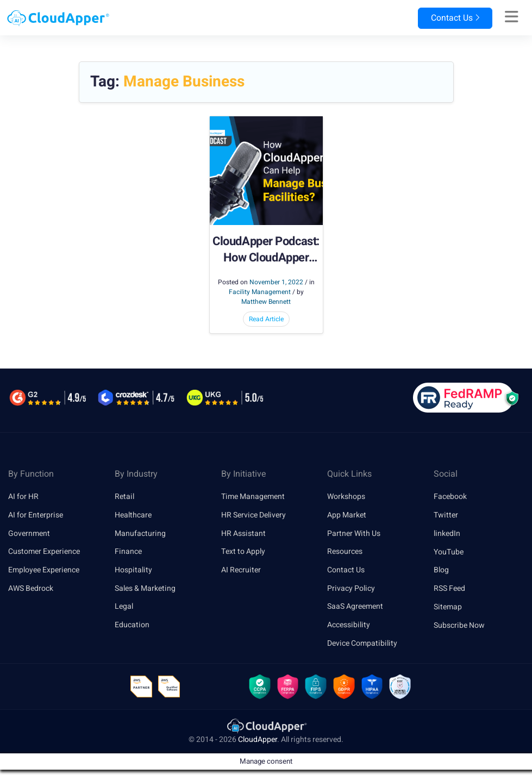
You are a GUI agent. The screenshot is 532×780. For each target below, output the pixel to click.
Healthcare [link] (133, 515)
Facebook (450, 497)
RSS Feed (449, 588)
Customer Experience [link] (44, 552)
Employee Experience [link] (44, 570)
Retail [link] (124, 497)
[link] (266, 726)
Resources (345, 552)
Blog (441, 570)
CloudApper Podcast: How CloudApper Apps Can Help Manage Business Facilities (266, 250)
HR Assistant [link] (243, 533)
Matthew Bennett (266, 302)
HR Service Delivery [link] (254, 515)
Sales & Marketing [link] (145, 588)
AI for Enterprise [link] (36, 515)
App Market (347, 515)
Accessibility (349, 625)
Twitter (446, 515)
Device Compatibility (362, 644)
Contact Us (453, 18)
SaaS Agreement (355, 607)
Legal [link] (124, 607)
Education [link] (132, 625)
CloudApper (258, 740)
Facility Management (260, 292)
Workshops (346, 497)
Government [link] (29, 533)
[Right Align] (512, 17)
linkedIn (447, 533)
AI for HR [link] (23, 497)
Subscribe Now (459, 625)
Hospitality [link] (133, 570)
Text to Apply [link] (243, 552)
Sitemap (448, 607)
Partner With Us (354, 533)
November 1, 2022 (276, 282)
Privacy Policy (351, 588)
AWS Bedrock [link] (31, 588)
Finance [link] (128, 552)
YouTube (449, 552)
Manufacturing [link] (140, 533)
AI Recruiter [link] (241, 570)
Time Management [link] (253, 497)
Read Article (266, 319)
